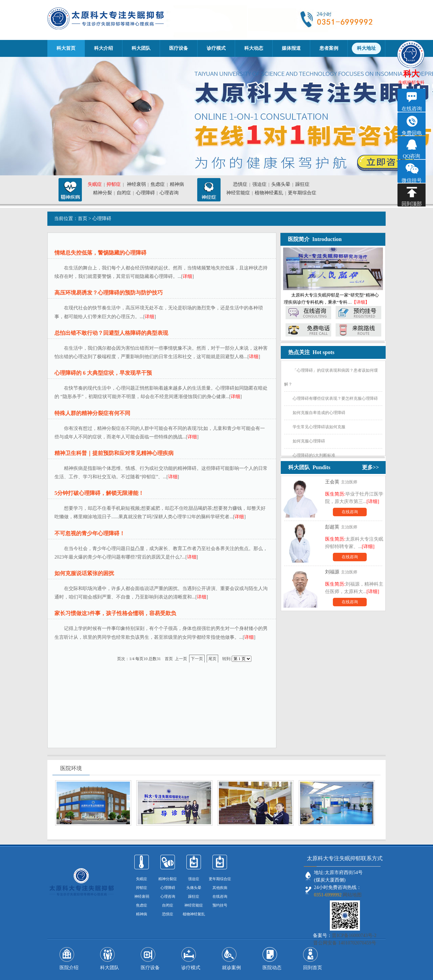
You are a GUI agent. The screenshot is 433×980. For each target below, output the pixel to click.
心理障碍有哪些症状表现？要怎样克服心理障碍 (335, 398)
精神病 (177, 184)
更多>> (370, 467)
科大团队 (141, 48)
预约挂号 (220, 905)
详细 (187, 276)
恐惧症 (240, 184)
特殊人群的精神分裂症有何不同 (92, 413)
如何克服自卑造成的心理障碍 (319, 413)
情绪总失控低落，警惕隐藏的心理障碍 (100, 253)
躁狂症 (302, 184)
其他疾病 (220, 888)
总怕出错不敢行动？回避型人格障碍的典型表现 (111, 333)
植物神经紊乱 (269, 193)
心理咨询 (169, 193)
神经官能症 (238, 193)
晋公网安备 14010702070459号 (345, 943)
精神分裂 (102, 193)
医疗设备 (179, 48)
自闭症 (124, 193)
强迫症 (259, 184)
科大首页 (66, 48)
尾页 (212, 659)
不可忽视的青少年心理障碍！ (90, 533)
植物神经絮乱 (194, 914)
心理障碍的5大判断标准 (314, 455)
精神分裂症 (168, 879)
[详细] (373, 502)
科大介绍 (104, 48)
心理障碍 (145, 193)
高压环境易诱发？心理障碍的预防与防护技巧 (109, 293)
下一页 (197, 659)
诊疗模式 (216, 48)
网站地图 (352, 895)
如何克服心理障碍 (309, 441)
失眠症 (95, 184)
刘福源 (332, 572)
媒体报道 (291, 48)
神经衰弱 (136, 184)
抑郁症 (114, 184)
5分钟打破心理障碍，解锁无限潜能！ (99, 493)
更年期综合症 (302, 193)
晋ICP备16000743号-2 (354, 935)
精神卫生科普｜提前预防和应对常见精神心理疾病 (114, 453)
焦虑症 (158, 184)
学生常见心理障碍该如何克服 (319, 427)
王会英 (332, 482)
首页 (83, 219)
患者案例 (329, 48)
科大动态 (254, 48)
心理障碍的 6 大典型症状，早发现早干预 (103, 373)
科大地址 (366, 48)
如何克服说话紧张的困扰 (84, 573)
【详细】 (361, 302)
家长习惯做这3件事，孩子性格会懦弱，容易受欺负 (115, 613)
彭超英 (332, 527)
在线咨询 (350, 512)
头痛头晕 (281, 184)
